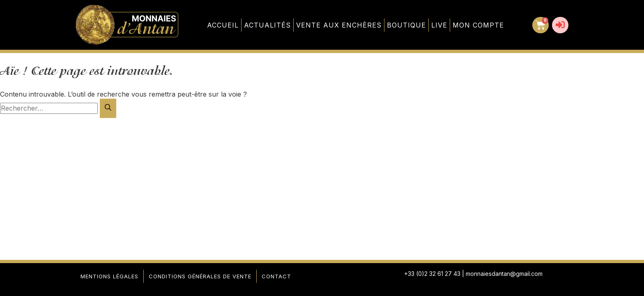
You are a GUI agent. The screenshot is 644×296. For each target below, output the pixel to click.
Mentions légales (109, 276)
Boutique (406, 25)
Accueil (223, 25)
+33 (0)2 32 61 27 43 (432, 274)
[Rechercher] (108, 108)
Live (439, 25)
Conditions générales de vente (200, 276)
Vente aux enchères (339, 25)
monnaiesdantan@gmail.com (504, 274)
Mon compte (478, 25)
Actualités (267, 25)
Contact (276, 276)
